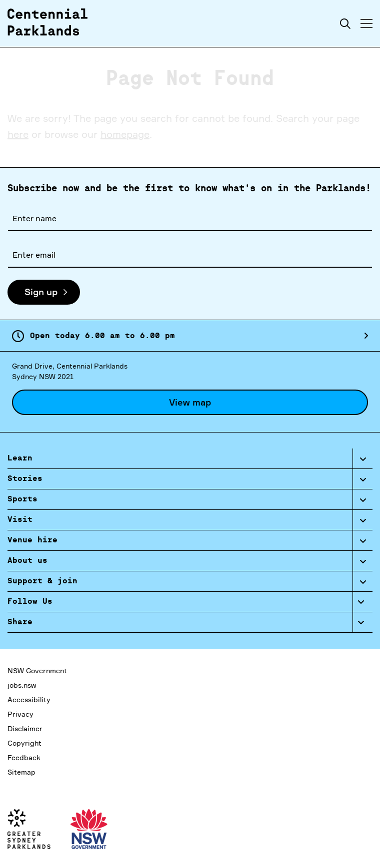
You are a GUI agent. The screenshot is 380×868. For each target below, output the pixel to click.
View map (190, 402)
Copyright (24, 743)
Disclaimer (25, 728)
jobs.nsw (22, 685)
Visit (20, 520)
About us (27, 561)
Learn (20, 458)
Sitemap (21, 772)
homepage (125, 134)
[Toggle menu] (366, 23)
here (18, 134)
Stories (25, 479)
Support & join (42, 581)
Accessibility (29, 699)
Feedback (24, 757)
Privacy (20, 714)
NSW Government (37, 670)
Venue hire (32, 540)
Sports (22, 499)
